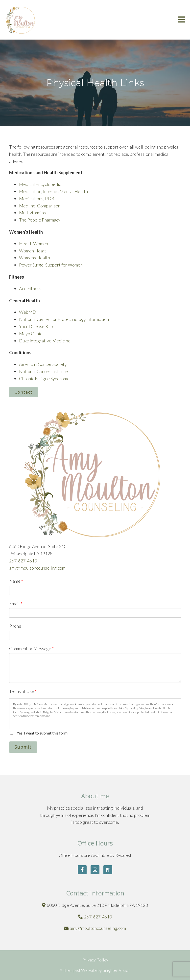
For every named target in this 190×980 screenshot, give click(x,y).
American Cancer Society (43, 364)
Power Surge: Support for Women (51, 265)
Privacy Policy (95, 960)
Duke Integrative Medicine (45, 341)
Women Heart (33, 251)
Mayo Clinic (31, 334)
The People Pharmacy (40, 220)
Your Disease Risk (36, 326)
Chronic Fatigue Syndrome (44, 379)
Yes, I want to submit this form (42, 733)
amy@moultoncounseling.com (37, 568)
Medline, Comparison (40, 206)
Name (16, 581)
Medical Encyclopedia (40, 184)
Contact (24, 392)
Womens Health (35, 258)
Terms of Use (23, 691)
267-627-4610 (23, 561)
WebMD (28, 312)
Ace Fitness (30, 289)
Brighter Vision (117, 970)
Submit (23, 747)
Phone (15, 626)
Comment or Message (31, 648)
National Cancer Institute (43, 371)
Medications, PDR (37, 199)
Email (16, 603)
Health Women (34, 244)
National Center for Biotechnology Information (64, 319)
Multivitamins (32, 213)
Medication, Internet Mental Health (53, 191)
